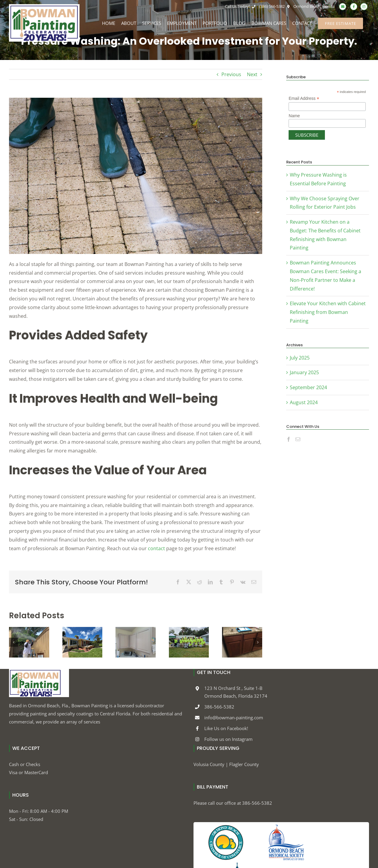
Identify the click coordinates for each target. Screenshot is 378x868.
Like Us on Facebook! (226, 728)
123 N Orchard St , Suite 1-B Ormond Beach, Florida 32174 (236, 692)
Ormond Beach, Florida (310, 6)
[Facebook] (289, 439)
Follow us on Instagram (228, 739)
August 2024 (304, 402)
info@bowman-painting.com (234, 717)
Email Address (304, 98)
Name (294, 116)
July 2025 (300, 358)
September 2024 (308, 387)
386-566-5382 (219, 707)
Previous (231, 74)
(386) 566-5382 (268, 6)
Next (252, 74)
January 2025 (304, 372)
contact (156, 548)
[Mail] (298, 439)
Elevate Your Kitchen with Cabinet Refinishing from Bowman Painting (328, 312)
